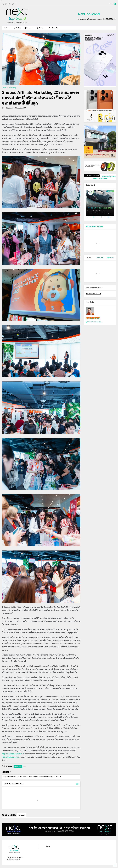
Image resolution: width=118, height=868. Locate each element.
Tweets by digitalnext (100, 179)
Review (17, 28)
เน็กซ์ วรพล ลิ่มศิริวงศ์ (93, 318)
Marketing (12, 88)
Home (7, 28)
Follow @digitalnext (109, 176)
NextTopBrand (89, 14)
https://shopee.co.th (10, 757)
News (41, 28)
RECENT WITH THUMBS (94, 226)
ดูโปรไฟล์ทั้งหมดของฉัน (93, 322)
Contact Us (53, 28)
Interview (29, 28)
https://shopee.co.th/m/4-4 (13, 754)
